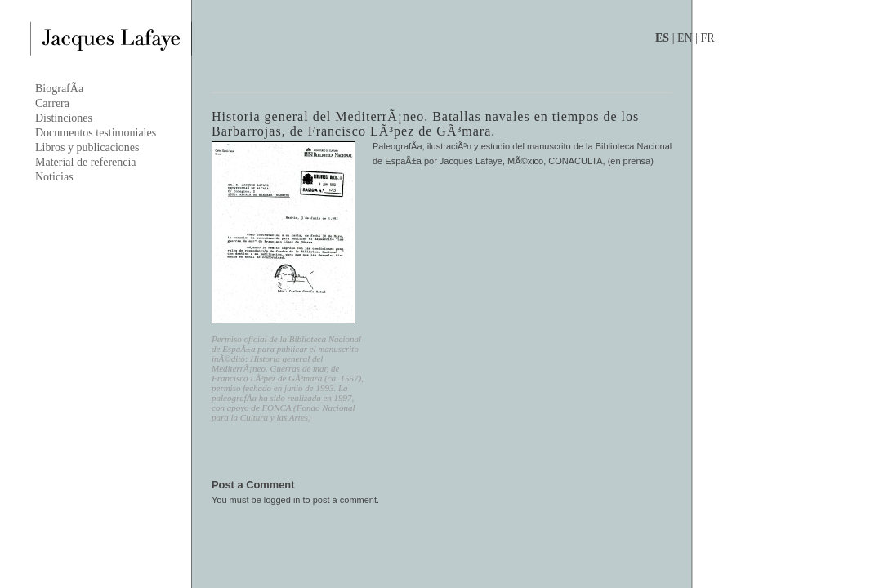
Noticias (54, 177)
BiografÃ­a (59, 89)
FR (707, 38)
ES (662, 38)
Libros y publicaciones (87, 147)
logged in (282, 500)
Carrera (52, 103)
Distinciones (64, 118)
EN (685, 38)
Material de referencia (86, 162)
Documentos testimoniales (96, 133)
